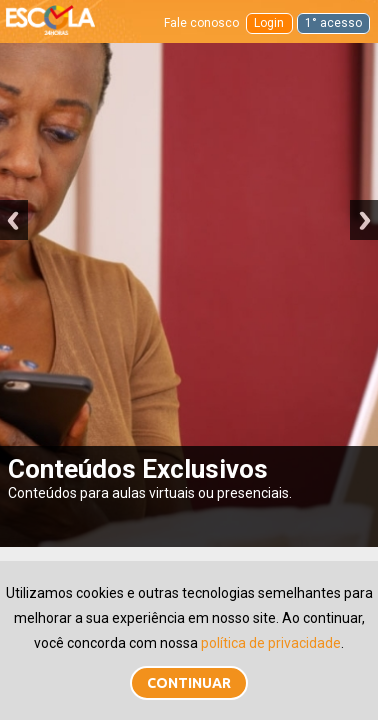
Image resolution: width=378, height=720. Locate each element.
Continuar (189, 683)
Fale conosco (201, 23)
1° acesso (333, 23)
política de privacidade (271, 643)
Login (269, 23)
